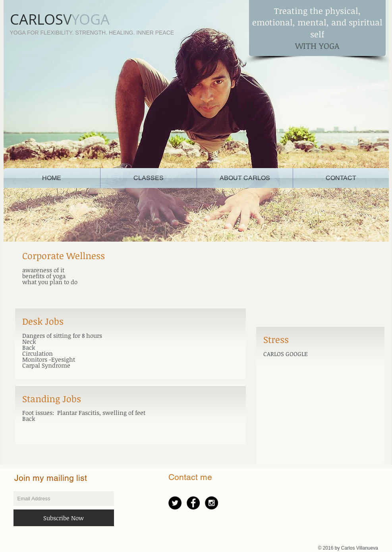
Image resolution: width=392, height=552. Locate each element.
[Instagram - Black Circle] (211, 503)
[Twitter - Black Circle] (175, 503)
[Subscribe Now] (64, 518)
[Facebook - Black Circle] (193, 503)
